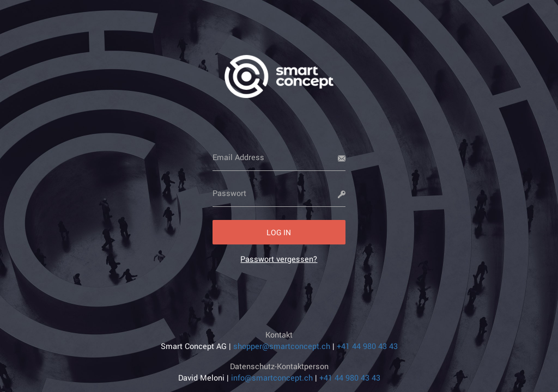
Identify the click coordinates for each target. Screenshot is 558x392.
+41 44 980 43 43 (367, 346)
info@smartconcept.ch (272, 378)
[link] (279, 259)
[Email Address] (279, 157)
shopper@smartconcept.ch (282, 346)
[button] (279, 232)
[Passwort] (279, 193)
